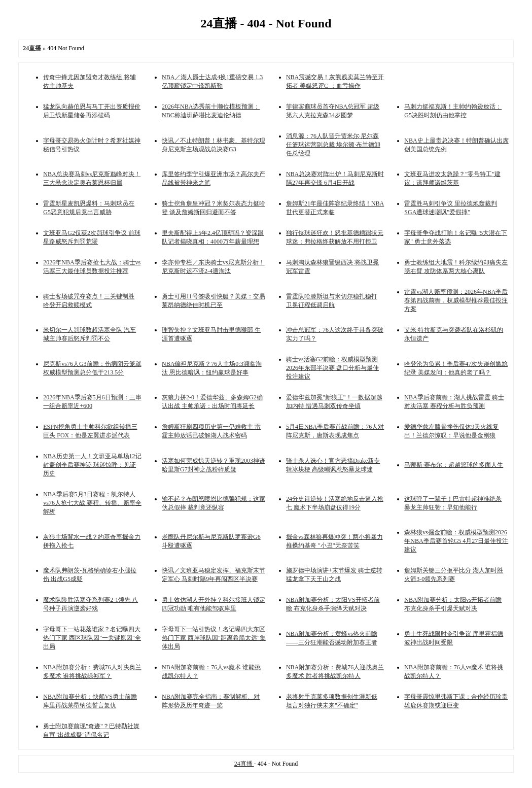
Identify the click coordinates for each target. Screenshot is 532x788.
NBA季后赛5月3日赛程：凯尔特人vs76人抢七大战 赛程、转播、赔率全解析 (92, 503)
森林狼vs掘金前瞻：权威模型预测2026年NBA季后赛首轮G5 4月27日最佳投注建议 (456, 541)
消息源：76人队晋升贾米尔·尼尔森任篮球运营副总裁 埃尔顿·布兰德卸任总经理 (333, 145)
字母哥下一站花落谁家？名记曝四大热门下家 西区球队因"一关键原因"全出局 (92, 638)
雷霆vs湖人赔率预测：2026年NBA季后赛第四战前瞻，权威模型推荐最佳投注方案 (456, 300)
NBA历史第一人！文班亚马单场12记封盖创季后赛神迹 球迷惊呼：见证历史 (92, 465)
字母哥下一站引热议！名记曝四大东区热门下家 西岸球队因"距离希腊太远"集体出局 (214, 638)
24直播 (244, 764)
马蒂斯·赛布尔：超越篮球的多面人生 (454, 465)
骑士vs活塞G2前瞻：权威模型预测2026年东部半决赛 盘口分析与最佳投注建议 (332, 368)
